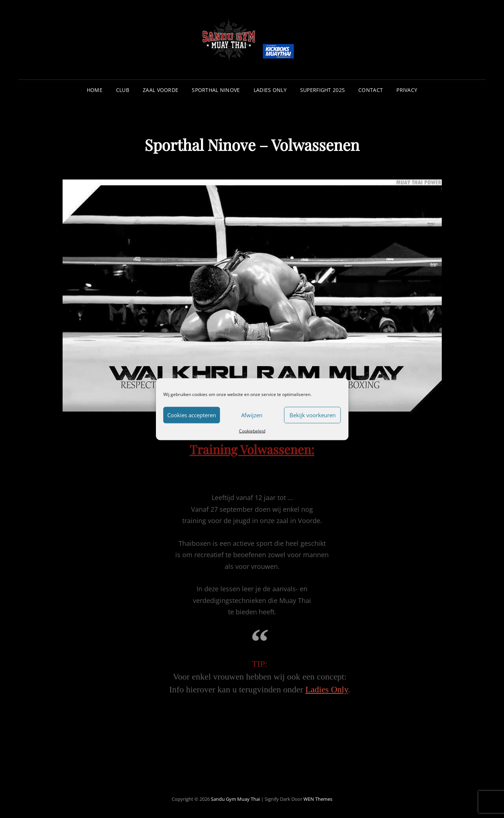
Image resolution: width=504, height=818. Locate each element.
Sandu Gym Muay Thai (235, 799)
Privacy (407, 90)
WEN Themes (318, 799)
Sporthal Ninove (216, 90)
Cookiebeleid (252, 431)
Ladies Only (270, 90)
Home (95, 90)
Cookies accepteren (192, 415)
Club (123, 90)
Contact (371, 90)
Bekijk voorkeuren (313, 415)
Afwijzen (252, 415)
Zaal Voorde (160, 90)
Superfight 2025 (322, 90)
